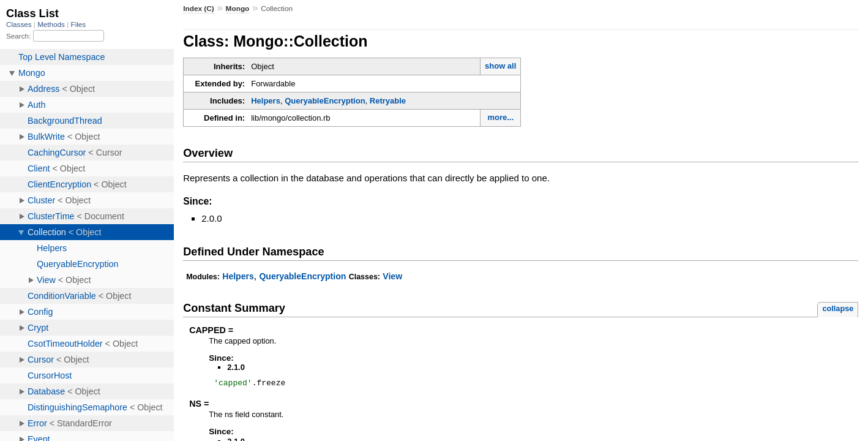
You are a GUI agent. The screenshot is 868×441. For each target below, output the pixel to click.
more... (500, 117)
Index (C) (199, 9)
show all (500, 66)
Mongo (238, 9)
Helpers (266, 101)
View (392, 276)
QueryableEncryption (325, 101)
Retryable (388, 101)
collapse (838, 308)
